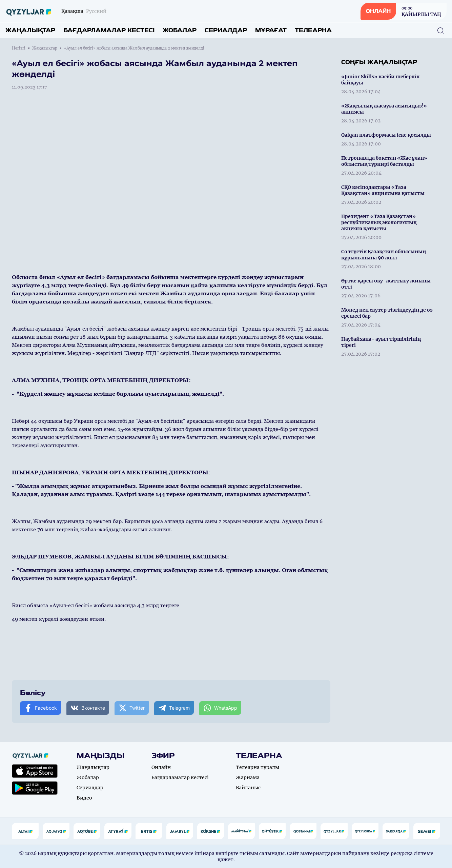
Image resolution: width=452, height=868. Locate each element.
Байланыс (248, 788)
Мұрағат (271, 30)
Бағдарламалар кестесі (109, 30)
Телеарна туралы (258, 767)
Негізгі (19, 48)
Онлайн (161, 767)
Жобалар (180, 30)
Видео (84, 798)
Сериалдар (226, 30)
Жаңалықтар (30, 30)
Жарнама (248, 777)
